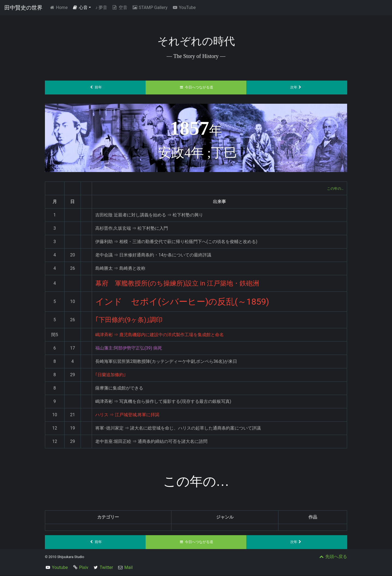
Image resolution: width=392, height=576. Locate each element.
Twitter (106, 568)
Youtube (60, 568)
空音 (120, 7)
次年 (297, 88)
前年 (95, 88)
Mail (128, 568)
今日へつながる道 (196, 88)
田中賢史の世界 (23, 8)
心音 (80, 7)
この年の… (333, 189)
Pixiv (84, 568)
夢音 (101, 7)
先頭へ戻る (333, 557)
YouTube (184, 7)
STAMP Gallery (150, 7)
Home (59, 7)
